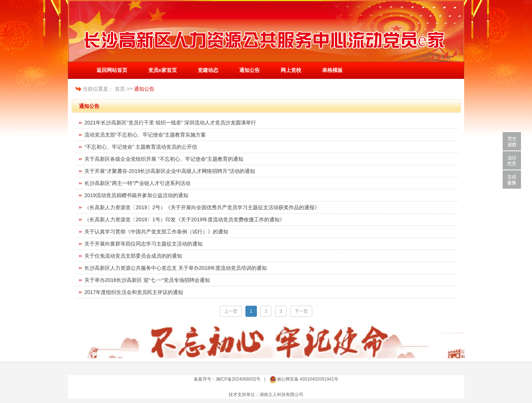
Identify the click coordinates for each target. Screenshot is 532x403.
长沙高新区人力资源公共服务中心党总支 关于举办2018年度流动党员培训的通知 (176, 268)
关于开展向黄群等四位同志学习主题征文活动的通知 (143, 244)
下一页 (301, 311)
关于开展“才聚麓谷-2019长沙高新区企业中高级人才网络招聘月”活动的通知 (170, 171)
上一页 (231, 311)
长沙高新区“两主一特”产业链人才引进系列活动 (137, 183)
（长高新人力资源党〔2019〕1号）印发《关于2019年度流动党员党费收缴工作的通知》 (185, 219)
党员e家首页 (163, 70)
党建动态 (208, 70)
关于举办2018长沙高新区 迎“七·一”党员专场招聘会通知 (147, 280)
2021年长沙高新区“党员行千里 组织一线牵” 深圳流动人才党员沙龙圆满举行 (170, 123)
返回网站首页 (112, 70)
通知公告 (249, 70)
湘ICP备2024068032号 (238, 379)
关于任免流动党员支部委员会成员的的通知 (133, 256)
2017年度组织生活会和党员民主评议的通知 (134, 292)
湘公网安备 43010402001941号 (308, 379)
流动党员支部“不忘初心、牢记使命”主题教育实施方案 (145, 135)
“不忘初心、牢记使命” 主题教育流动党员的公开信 (141, 147)
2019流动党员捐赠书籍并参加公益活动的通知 (136, 195)
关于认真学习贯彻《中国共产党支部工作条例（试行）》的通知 (156, 232)
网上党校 (291, 70)
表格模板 (332, 70)
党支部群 (512, 141)
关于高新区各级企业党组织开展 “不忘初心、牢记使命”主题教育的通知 (164, 159)
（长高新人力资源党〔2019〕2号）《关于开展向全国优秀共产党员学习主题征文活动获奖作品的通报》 (202, 207)
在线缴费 (512, 179)
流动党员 (512, 160)
